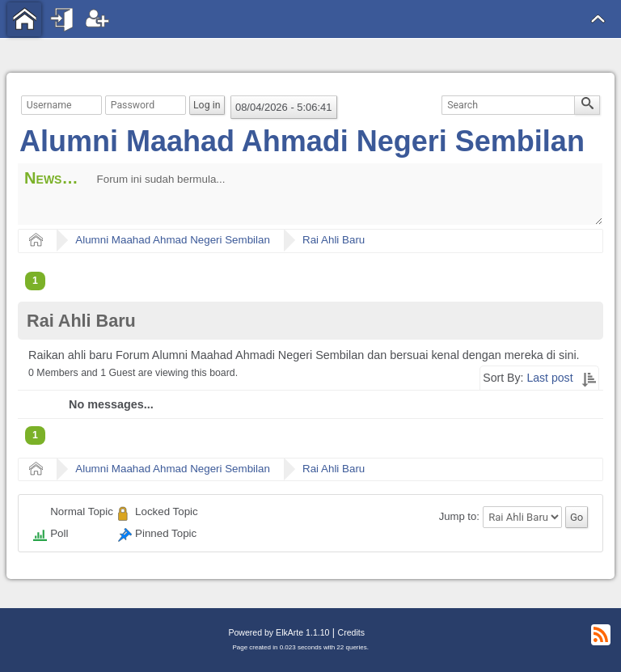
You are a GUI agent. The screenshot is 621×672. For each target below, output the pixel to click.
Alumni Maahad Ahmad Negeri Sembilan (173, 240)
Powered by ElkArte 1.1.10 (279, 632)
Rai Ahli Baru (334, 240)
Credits (351, 632)
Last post (549, 378)
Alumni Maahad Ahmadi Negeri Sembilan (302, 141)
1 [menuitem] (35, 281)
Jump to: (459, 517)
